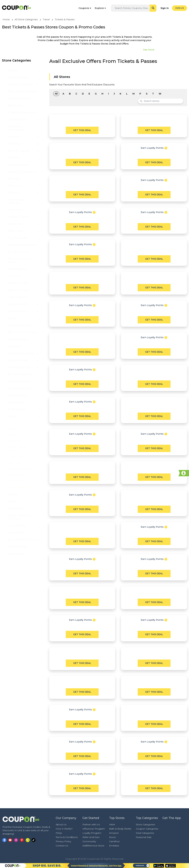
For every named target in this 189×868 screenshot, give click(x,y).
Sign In (165, 8)
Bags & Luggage (19, 151)
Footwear (14, 144)
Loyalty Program (92, 833)
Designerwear (17, 119)
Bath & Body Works (120, 829)
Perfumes (14, 179)
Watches (14, 137)
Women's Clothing (20, 84)
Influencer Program (94, 829)
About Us (61, 824)
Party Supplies (17, 269)
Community (89, 841)
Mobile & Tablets (19, 217)
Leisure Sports (17, 297)
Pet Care (14, 276)
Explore (99, 8)
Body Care (15, 186)
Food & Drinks (17, 395)
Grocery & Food (18, 252)
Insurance (14, 346)
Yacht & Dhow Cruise (20, 469)
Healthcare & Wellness (16, 201)
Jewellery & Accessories (16, 128)
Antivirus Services (19, 367)
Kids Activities (16, 475)
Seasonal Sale (144, 837)
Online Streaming (19, 388)
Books (12, 318)
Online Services (18, 360)
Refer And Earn (91, 837)
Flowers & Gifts (18, 283)
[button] (38, 70)
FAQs (59, 833)
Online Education (19, 381)
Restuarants (16, 402)
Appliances (15, 224)
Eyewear (14, 158)
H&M (112, 824)
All (56, 94)
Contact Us (62, 846)
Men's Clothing (18, 77)
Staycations (15, 441)
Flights (12, 429)
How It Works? (64, 829)
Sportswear (16, 105)
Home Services (18, 339)
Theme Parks (16, 457)
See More (149, 50)
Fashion (13, 70)
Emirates (114, 846)
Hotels (12, 435)
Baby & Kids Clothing (22, 91)
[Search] (132, 8)
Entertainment (18, 311)
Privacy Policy (63, 841)
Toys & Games (17, 238)
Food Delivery (17, 409)
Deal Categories (145, 833)
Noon (112, 837)
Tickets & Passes (18, 423)
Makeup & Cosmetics (22, 172)
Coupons (84, 8)
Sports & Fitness (19, 290)
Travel (12, 416)
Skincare (14, 193)
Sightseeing (15, 481)
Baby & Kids (16, 231)
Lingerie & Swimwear (22, 112)
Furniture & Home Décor (20, 260)
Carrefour (114, 841)
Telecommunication (21, 353)
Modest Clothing (19, 98)
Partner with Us (91, 824)
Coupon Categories (147, 829)
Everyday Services (20, 325)
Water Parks (15, 463)
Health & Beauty (19, 165)
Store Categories (145, 824)
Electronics (15, 210)
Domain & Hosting (20, 374)
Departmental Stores (22, 245)
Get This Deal (82, 130)
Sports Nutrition (18, 304)
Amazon (114, 833)
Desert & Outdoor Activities (20, 517)
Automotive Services (22, 332)
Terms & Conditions (67, 837)
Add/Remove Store (93, 846)
